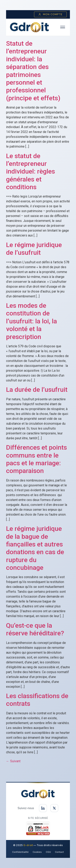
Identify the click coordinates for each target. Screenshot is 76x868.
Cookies (37, 852)
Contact (59, 852)
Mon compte (50, 14)
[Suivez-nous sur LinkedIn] (43, 808)
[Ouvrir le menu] (63, 27)
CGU (48, 852)
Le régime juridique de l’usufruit (34, 249)
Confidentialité (20, 852)
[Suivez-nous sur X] (54, 808)
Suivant (13, 761)
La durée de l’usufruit (37, 390)
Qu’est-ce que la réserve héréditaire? (35, 629)
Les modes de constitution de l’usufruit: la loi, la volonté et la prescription (32, 321)
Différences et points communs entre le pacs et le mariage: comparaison (36, 459)
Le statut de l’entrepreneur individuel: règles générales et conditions (31, 172)
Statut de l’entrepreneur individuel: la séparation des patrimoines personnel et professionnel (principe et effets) (33, 71)
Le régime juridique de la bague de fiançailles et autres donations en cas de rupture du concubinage (35, 548)
